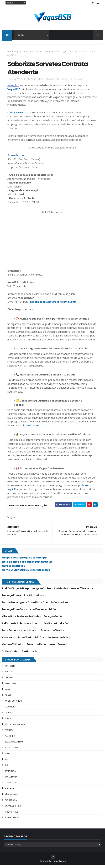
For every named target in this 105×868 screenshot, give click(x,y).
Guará (8, 698)
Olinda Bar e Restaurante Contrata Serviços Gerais (32, 619)
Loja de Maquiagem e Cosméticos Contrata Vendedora (35, 605)
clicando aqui (30, 428)
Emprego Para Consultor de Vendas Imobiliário (30, 612)
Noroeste (10, 721)
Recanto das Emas (14, 745)
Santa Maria (11, 780)
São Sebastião (12, 797)
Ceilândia (9, 681)
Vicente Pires (11, 815)
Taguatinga (11, 803)
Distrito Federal (52, 52)
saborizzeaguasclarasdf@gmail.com (53, 305)
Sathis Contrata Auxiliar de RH (20, 654)
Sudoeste (9, 791)
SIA (6, 762)
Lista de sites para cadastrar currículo (27, 565)
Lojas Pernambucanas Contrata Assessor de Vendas (33, 633)
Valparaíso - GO (13, 809)
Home (10, 52)
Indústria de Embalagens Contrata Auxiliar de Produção (35, 626)
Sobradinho (11, 786)
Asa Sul (8, 675)
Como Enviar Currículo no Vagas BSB (26, 573)
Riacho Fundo (12, 751)
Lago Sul (9, 716)
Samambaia (10, 774)
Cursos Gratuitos (13, 569)
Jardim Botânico (13, 704)
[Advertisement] (52, 244)
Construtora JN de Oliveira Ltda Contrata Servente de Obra (37, 640)
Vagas (64, 52)
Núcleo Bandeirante (15, 727)
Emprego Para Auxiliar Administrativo (24, 598)
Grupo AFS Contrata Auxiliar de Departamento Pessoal (35, 647)
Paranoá (9, 733)
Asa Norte (10, 669)
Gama (7, 692)
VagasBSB (14, 92)
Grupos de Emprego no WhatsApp (24, 561)
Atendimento (36, 52)
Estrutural (10, 686)
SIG (6, 768)
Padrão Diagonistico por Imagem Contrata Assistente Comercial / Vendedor (48, 591)
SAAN (7, 756)
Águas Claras (22, 52)
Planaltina (10, 739)
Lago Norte (11, 710)
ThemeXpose (59, 864)
